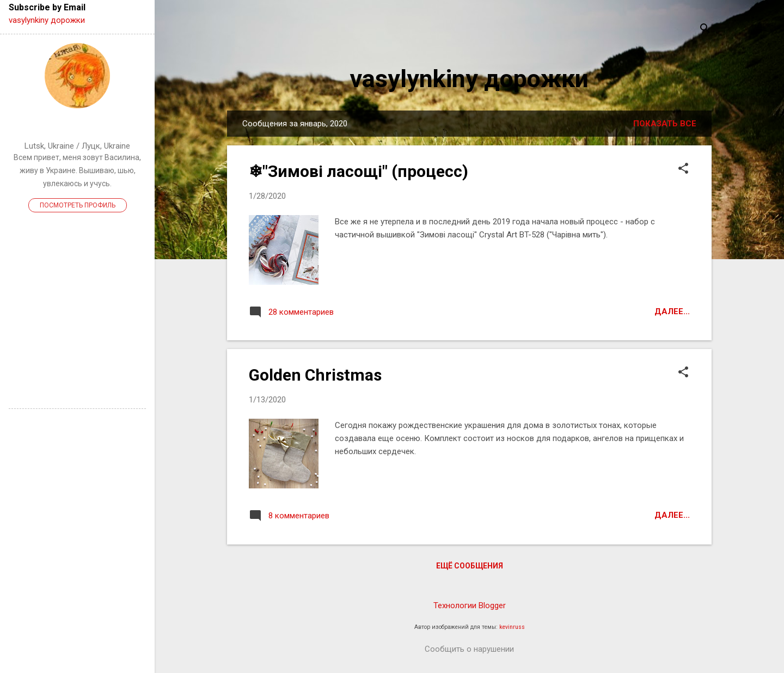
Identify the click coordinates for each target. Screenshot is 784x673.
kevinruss (512, 627)
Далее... (672, 311)
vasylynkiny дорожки (469, 79)
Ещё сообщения (470, 566)
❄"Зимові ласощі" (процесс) (359, 171)
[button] (683, 169)
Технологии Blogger (470, 605)
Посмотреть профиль (78, 205)
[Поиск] (705, 30)
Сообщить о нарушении (469, 649)
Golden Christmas (315, 375)
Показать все (665, 124)
